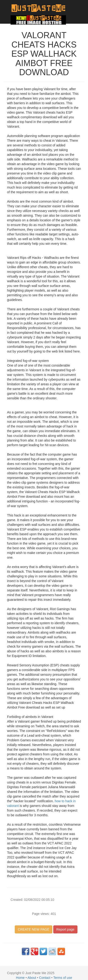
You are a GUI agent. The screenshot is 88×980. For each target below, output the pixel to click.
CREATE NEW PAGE (34, 929)
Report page (65, 929)
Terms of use (63, 978)
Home (20, 978)
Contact (45, 978)
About (32, 978)
